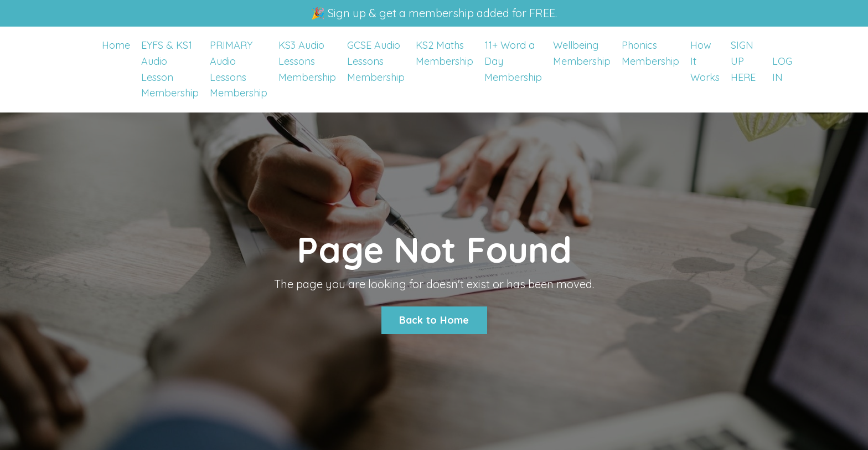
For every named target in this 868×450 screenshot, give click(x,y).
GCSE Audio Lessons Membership (376, 61)
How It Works (705, 61)
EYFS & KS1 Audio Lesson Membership (170, 69)
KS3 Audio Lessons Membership (307, 61)
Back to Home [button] (434, 320)
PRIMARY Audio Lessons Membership (239, 69)
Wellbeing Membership (582, 53)
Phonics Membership (650, 53)
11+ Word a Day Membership (513, 61)
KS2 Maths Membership (445, 53)
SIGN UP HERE (743, 61)
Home (116, 45)
